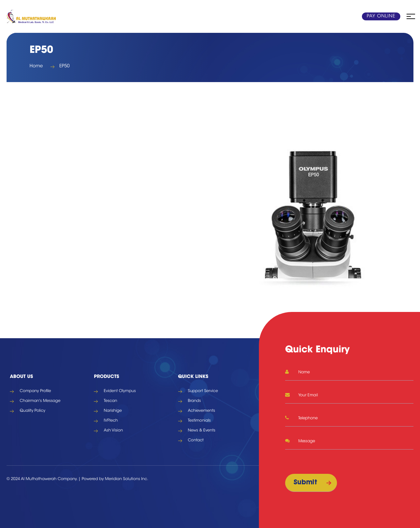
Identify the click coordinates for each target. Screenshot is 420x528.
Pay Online (381, 16)
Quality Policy (32, 411)
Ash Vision (113, 431)
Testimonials (199, 421)
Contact (196, 441)
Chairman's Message (40, 401)
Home (36, 66)
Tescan (110, 401)
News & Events (202, 431)
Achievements (202, 411)
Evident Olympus (120, 391)
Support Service (203, 391)
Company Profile (35, 391)
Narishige (113, 411)
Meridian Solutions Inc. (127, 479)
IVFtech (111, 421)
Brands (195, 401)
